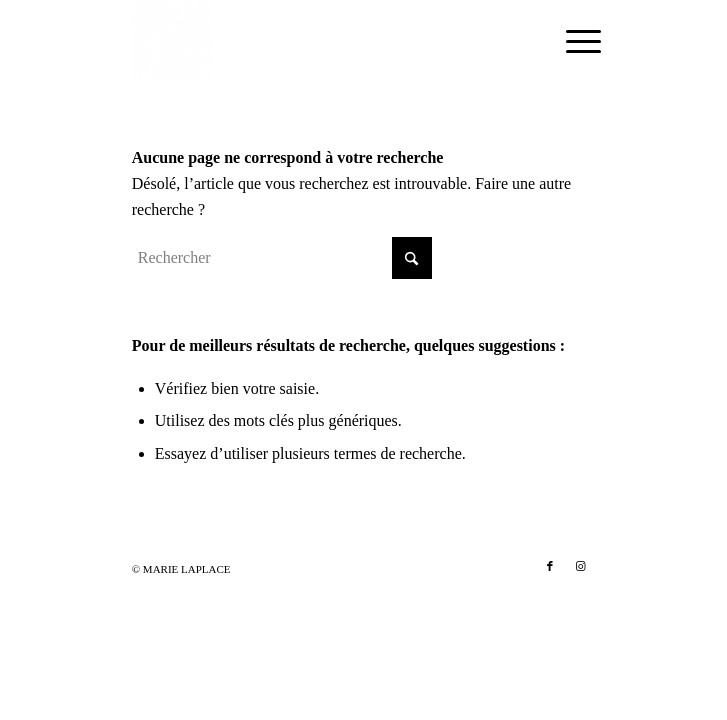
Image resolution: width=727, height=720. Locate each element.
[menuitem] (568, 42)
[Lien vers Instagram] (580, 566)
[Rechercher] (282, 258)
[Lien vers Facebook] (550, 566)
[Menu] (568, 42)
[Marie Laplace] (317, 40)
